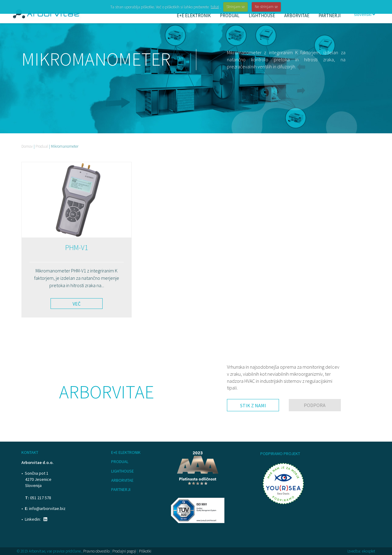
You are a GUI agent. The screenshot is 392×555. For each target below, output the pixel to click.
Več (77, 304)
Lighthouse (123, 471)
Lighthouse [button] (262, 15)
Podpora (315, 405)
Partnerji (330, 15)
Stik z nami (253, 405)
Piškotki (145, 551)
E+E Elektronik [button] (194, 15)
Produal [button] (230, 15)
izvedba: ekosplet (361, 551)
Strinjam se (236, 7)
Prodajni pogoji (124, 551)
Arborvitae (122, 480)
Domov (27, 146)
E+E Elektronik (126, 452)
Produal (42, 146)
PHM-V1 (77, 247)
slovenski (365, 14)
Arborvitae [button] (297, 15)
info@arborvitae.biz (47, 508)
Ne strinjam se (266, 7)
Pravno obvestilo (96, 551)
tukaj (215, 7)
